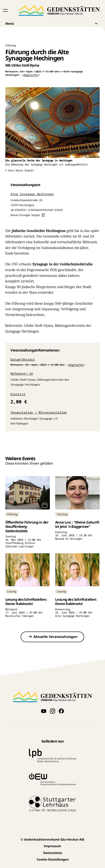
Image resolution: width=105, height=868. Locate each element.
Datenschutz (53, 853)
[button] (5, 10)
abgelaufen (31, 75)
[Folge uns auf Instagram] (52, 711)
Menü (53, 23)
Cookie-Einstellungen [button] (53, 859)
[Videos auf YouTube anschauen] (44, 711)
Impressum (52, 846)
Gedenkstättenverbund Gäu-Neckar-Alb (52, 839)
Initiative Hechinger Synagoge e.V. (34, 418)
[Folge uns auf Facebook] (61, 711)
